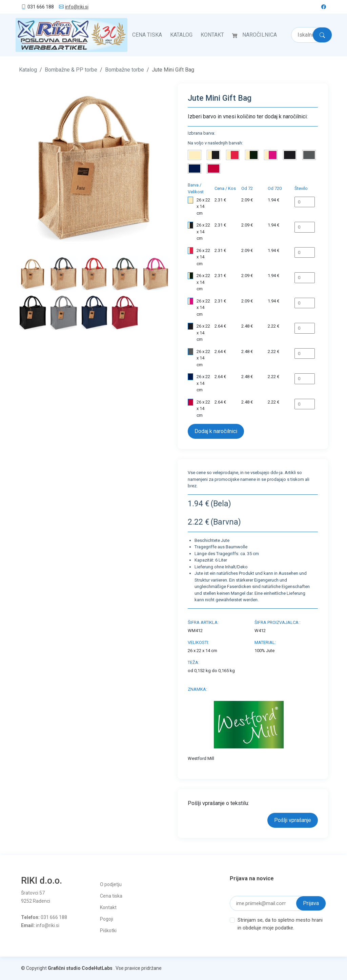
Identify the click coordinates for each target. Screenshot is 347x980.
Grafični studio (64, 968)
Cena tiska (147, 35)
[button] (30, 168)
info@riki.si (77, 7)
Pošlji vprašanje (293, 820)
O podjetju (111, 884)
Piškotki (108, 930)
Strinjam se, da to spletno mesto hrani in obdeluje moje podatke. (280, 924)
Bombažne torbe (125, 70)
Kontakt (212, 35)
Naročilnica (260, 35)
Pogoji (107, 919)
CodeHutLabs (97, 968)
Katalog (181, 35)
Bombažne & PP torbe (71, 70)
